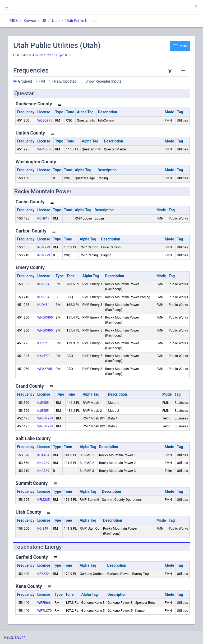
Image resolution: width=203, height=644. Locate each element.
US (44, 21)
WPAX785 (45, 369)
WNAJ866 (45, 149)
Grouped (25, 81)
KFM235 (43, 500)
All (43, 81)
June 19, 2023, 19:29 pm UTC (51, 55)
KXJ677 (43, 356)
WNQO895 (45, 317)
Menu (180, 46)
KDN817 (43, 218)
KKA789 (43, 463)
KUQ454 (43, 305)
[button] (196, 7)
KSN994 (43, 284)
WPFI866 (44, 603)
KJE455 (43, 403)
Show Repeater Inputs (104, 81)
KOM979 (44, 247)
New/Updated (65, 81)
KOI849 (43, 528)
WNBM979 (45, 418)
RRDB (13, 21)
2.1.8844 (18, 637)
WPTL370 (45, 611)
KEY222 (43, 574)
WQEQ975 (45, 120)
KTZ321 (43, 343)
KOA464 (43, 455)
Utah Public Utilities (81, 21)
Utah (56, 21)
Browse (30, 21)
